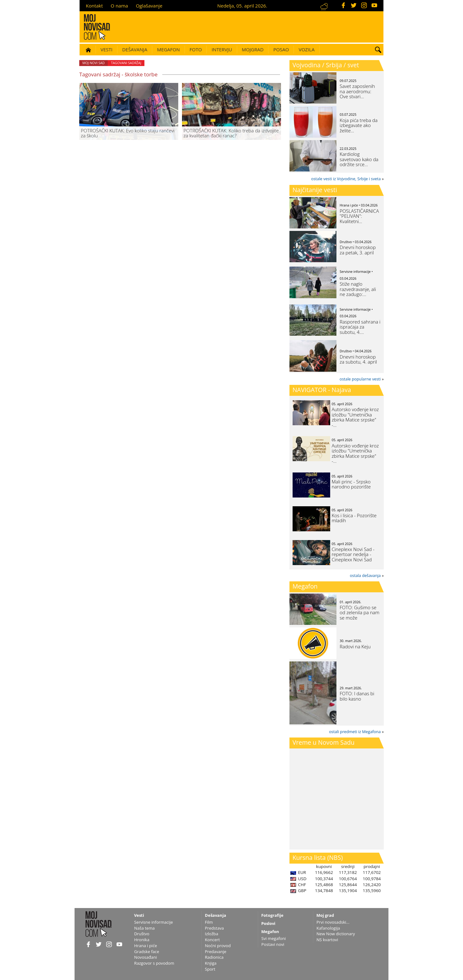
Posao (281, 49)
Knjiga (211, 963)
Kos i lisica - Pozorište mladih (354, 518)
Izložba (211, 934)
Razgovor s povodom (154, 963)
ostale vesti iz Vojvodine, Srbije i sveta (346, 179)
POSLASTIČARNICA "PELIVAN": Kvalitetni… (359, 216)
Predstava (214, 928)
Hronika (142, 940)
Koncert (212, 940)
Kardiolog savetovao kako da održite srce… (359, 159)
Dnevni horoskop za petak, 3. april (358, 250)
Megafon (168, 49)
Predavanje (216, 952)
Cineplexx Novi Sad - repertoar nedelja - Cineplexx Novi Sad (353, 554)
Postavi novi (273, 944)
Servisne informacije (153, 922)
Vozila (307, 49)
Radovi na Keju (355, 646)
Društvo (142, 934)
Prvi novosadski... (333, 922)
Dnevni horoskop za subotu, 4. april (358, 359)
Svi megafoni (273, 938)
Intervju (222, 49)
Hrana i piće (146, 946)
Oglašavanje (149, 6)
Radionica (214, 957)
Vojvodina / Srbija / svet (326, 65)
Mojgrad (253, 49)
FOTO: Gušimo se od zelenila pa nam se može (359, 612)
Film (209, 922)
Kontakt (94, 6)
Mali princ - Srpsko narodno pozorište (351, 484)
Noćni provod (218, 946)
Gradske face (146, 952)
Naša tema (144, 928)
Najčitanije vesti (315, 190)
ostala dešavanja (365, 575)
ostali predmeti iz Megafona (355, 732)
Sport (210, 969)
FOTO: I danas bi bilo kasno (357, 696)
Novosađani (145, 957)
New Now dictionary (336, 934)
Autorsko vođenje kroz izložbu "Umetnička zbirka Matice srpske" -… (355, 417)
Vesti (107, 49)
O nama (119, 6)
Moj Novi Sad (94, 63)
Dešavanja (135, 49)
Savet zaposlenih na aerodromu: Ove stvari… (357, 91)
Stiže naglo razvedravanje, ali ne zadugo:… (358, 289)
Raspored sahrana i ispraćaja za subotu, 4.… (360, 327)
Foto (196, 49)
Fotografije (272, 915)
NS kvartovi (327, 940)
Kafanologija (328, 928)
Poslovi (268, 923)
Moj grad (325, 915)
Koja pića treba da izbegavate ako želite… (359, 125)
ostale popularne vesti (360, 379)
